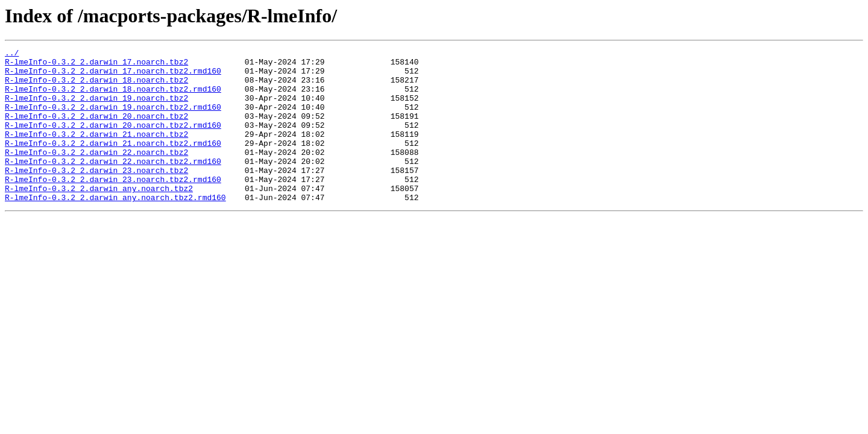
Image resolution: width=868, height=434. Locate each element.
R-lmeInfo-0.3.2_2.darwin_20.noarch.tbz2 (96, 130)
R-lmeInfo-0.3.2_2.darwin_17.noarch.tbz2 (96, 65)
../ (12, 54)
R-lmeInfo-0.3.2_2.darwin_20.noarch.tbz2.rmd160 (113, 141)
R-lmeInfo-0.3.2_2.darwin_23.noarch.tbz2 (96, 195)
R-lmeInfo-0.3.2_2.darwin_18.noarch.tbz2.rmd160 (113, 98)
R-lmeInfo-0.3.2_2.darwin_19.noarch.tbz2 (96, 108)
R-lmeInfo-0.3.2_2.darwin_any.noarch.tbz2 (99, 217)
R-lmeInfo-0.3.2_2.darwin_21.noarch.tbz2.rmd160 (113, 163)
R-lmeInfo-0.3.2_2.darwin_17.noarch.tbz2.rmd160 (113, 76)
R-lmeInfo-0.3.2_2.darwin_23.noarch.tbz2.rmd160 (113, 206)
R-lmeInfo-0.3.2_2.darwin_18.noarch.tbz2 (96, 87)
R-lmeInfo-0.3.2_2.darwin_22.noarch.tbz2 (96, 174)
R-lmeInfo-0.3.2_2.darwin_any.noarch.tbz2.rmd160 (115, 228)
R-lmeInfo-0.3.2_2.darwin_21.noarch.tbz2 (96, 152)
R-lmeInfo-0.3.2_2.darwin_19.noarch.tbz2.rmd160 (113, 119)
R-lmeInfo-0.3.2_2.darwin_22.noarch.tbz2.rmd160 (113, 184)
